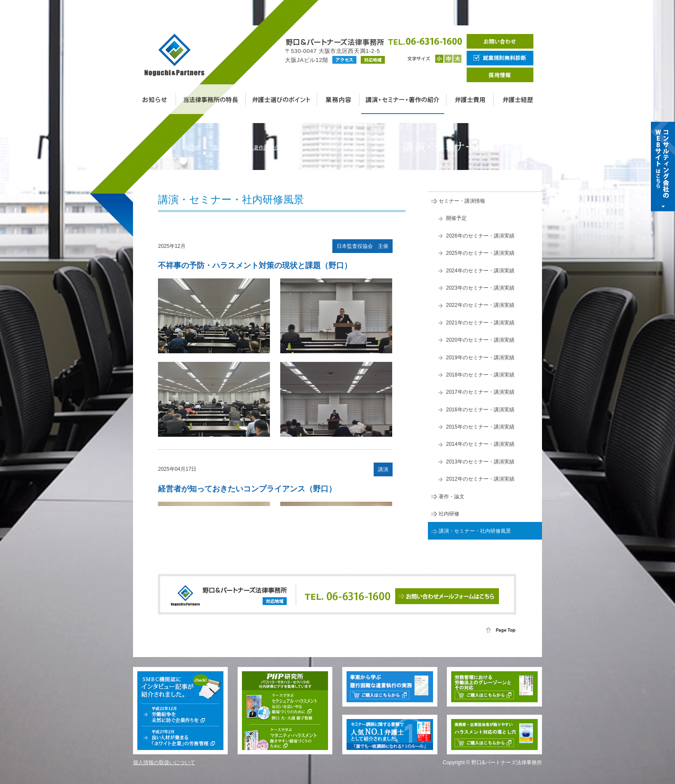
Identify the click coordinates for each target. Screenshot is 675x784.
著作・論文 (452, 497)
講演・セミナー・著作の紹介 (246, 148)
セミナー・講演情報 (462, 201)
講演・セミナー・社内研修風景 (475, 531)
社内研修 (449, 514)
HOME (192, 148)
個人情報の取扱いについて (164, 762)
